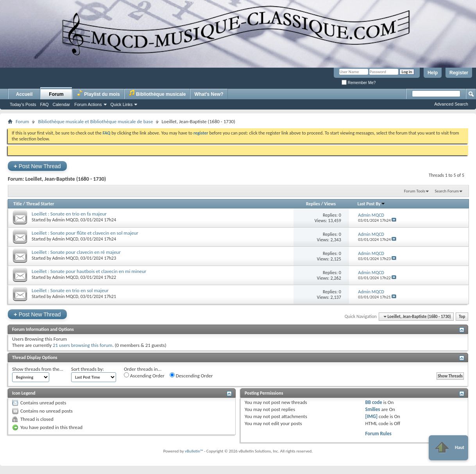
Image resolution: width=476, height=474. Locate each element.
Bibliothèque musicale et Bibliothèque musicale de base (95, 121)
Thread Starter (40, 204)
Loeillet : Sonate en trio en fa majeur (69, 214)
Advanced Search (451, 104)
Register (459, 73)
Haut (448, 448)
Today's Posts (23, 104)
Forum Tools (415, 191)
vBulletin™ (194, 451)
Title (18, 204)
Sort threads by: (88, 369)
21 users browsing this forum (82, 345)
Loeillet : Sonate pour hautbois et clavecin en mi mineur (89, 271)
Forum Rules (378, 434)
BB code (373, 402)
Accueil (24, 94)
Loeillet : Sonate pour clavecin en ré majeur (76, 252)
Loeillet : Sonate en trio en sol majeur (70, 290)
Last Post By (371, 204)
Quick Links (122, 104)
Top (462, 317)
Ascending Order (144, 375)
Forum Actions (88, 104)
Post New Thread (37, 166)
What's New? (209, 94)
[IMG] (371, 416)
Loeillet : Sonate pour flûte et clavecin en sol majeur (85, 233)
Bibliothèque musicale (157, 93)
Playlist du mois (98, 93)
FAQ (45, 104)
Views (330, 204)
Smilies (372, 409)
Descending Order (191, 375)
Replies (313, 204)
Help (433, 73)
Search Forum (447, 191)
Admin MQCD (65, 220)
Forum (56, 94)
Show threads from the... (38, 369)
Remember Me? (359, 83)
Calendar (62, 104)
